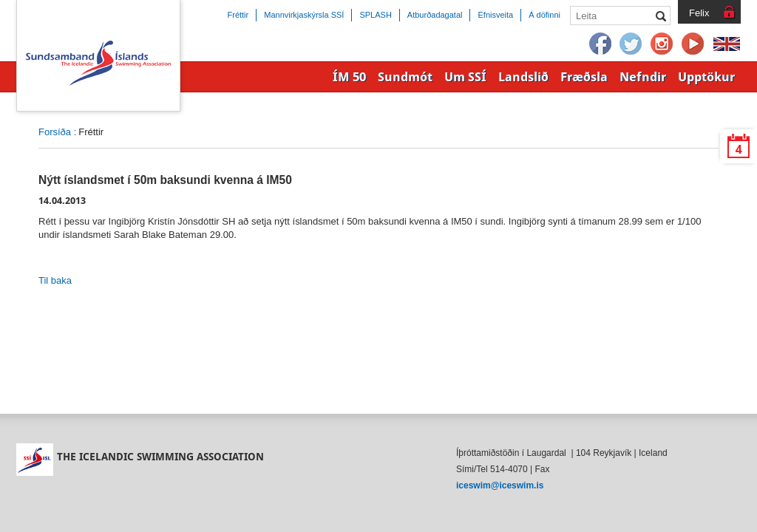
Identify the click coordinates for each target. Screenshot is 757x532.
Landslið (523, 77)
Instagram (662, 44)
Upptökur (706, 77)
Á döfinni (544, 15)
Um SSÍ (465, 77)
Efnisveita (495, 15)
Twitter (631, 44)
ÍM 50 (349, 77)
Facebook (600, 44)
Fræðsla (584, 77)
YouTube (693, 44)
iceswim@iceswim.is (500, 485)
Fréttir (238, 15)
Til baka (55, 280)
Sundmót (405, 77)
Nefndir (643, 77)
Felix (699, 13)
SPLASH (375, 15)
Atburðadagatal (435, 15)
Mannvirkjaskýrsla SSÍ (304, 15)
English (727, 44)
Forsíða (55, 132)
